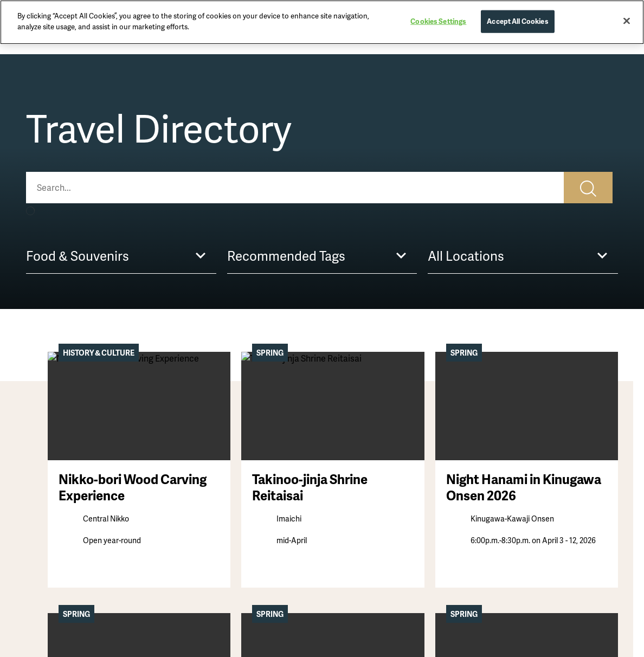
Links (488, 531)
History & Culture (57, 496)
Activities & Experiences (221, 479)
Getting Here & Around (369, 496)
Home (38, 391)
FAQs (337, 531)
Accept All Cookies (517, 18)
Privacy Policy (503, 496)
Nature (39, 531)
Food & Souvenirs (209, 496)
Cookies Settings (438, 18)
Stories (39, 461)
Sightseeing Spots (210, 461)
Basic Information (360, 513)
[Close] (627, 17)
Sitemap (494, 479)
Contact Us (499, 461)
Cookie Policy (503, 513)
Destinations (50, 479)
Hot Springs (48, 513)
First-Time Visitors (360, 461)
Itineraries (346, 479)
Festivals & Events (210, 513)
